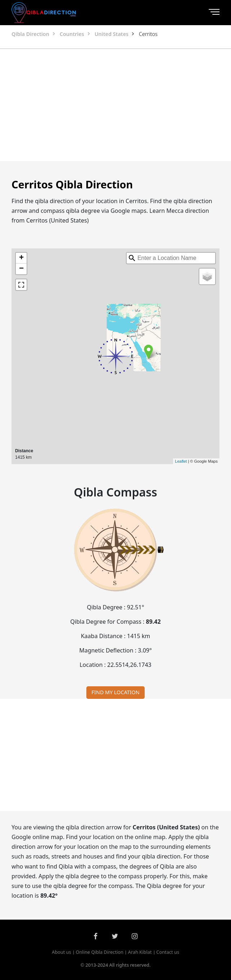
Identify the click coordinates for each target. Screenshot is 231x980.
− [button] (21, 269)
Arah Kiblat (140, 952)
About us (62, 952)
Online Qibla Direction (99, 952)
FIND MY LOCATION (115, 692)
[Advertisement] (115, 105)
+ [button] (21, 258)
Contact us (168, 952)
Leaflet (181, 461)
